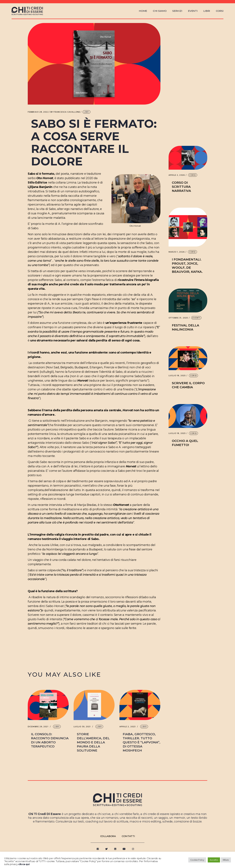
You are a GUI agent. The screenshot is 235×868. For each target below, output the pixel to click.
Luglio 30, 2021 (82, 727)
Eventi (196, 318)
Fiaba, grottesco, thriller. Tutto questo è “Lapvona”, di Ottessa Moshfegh (141, 742)
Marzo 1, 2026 (177, 252)
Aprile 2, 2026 (177, 175)
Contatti (128, 836)
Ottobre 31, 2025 (178, 318)
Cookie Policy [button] (197, 860)
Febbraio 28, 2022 (38, 112)
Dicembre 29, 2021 (38, 727)
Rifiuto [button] (226, 860)
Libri (86, 112)
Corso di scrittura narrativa (181, 187)
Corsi (193, 175)
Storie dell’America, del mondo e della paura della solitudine (93, 742)
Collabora (108, 836)
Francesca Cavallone (65, 112)
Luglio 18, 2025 (177, 376)
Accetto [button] (214, 860)
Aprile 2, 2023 (127, 727)
